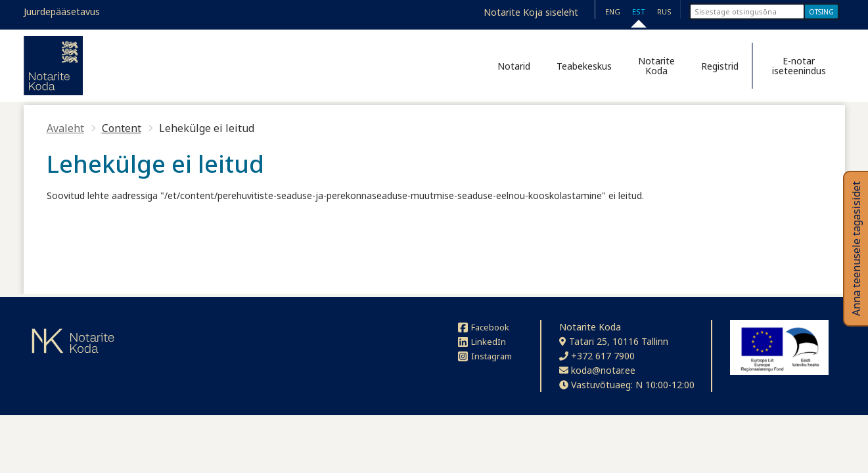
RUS (664, 11)
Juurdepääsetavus (62, 11)
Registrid (720, 66)
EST (639, 11)
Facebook (484, 327)
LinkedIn (482, 342)
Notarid (514, 66)
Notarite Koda (656, 66)
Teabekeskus (584, 66)
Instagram (485, 356)
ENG (613, 11)
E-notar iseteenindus (799, 66)
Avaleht (65, 128)
